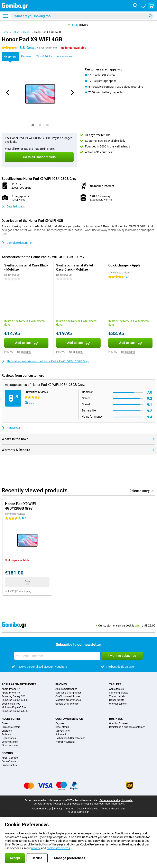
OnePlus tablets (118, 704)
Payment (60, 723)
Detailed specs (13, 206)
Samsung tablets (119, 693)
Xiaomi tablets (117, 696)
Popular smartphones (19, 684)
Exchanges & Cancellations (70, 738)
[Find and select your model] (82, 16)
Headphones (9, 738)
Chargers (7, 731)
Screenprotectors (11, 727)
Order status (62, 727)
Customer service (69, 719)
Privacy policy (9, 765)
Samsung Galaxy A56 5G (15, 700)
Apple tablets (116, 689)
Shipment (61, 734)
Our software (9, 761)
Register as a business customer (127, 727)
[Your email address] (57, 656)
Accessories (11, 719)
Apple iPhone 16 (11, 693)
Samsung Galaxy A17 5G (15, 711)
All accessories (10, 746)
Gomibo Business (119, 723)
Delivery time (62, 731)
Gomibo (7, 753)
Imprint (70, 809)
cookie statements (58, 848)
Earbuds (6, 734)
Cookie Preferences (87, 809)
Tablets (115, 684)
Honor (27, 32)
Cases (5, 723)
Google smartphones (67, 704)
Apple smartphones (66, 689)
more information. (115, 804)
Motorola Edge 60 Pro (14, 707)
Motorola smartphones (68, 700)
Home (5, 32)
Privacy (58, 809)
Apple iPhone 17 (11, 689)
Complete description (17, 243)
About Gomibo (10, 758)
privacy (36, 848)
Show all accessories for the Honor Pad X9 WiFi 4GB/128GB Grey (45, 361)
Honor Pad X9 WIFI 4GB (48, 32)
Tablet (16, 32)
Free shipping (23, 352)
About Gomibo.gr (41, 809)
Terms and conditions (113, 809)
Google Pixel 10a (11, 704)
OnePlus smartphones (68, 696)
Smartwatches (10, 742)
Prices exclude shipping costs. (116, 800)
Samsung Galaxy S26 (13, 696)
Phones (61, 684)
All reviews (11, 428)
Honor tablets (117, 700)
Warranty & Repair (65, 742)
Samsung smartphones (68, 693)
